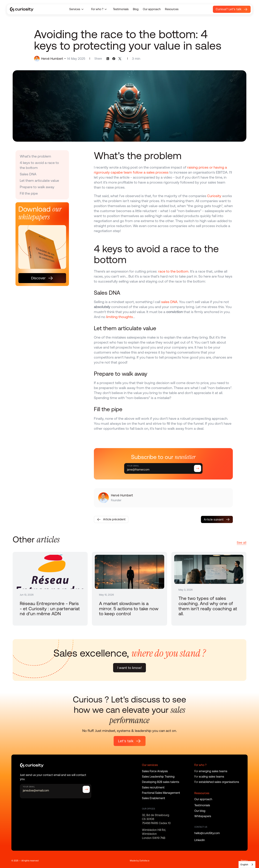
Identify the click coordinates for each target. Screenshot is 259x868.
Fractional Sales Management (161, 793)
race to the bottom (173, 271)
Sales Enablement (154, 798)
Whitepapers (203, 816)
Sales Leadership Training (158, 777)
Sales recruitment (153, 787)
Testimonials (121, 9)
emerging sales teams (213, 771)
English (244, 865)
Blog (136, 9)
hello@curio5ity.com (207, 833)
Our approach (152, 9)
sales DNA (169, 302)
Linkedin (200, 840)
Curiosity (214, 196)
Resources (172, 9)
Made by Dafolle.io (140, 861)
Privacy (244, 861)
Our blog (200, 811)
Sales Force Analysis (155, 771)
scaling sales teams (211, 777)
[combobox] (247, 865)
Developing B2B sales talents (161, 782)
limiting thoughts (120, 317)
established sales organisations (219, 782)
